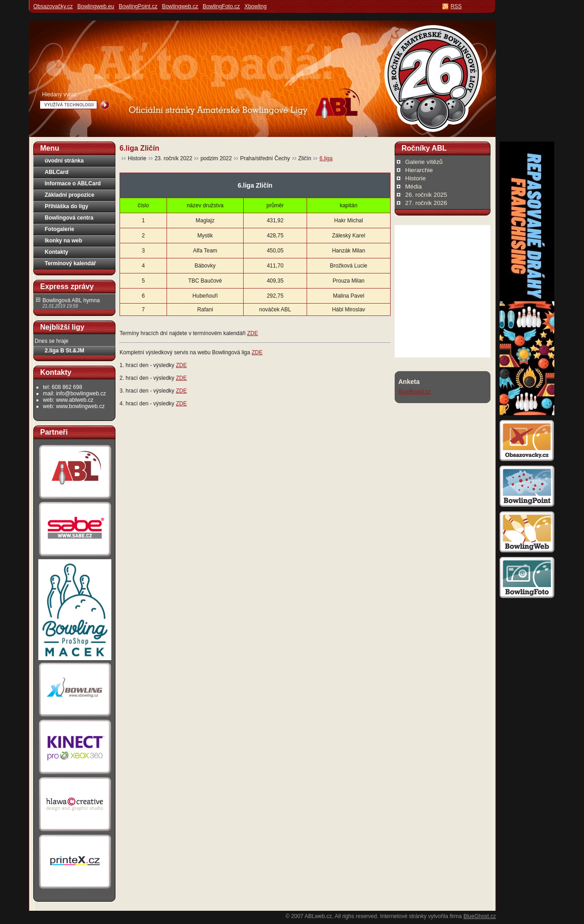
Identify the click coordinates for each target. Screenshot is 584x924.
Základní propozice (70, 195)
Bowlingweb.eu (96, 6)
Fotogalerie (60, 229)
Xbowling (256, 6)
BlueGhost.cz (480, 916)
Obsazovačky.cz (53, 6)
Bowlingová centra (69, 218)
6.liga (326, 158)
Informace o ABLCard (73, 184)
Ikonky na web (63, 241)
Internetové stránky (403, 916)
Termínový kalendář (70, 263)
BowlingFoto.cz (221, 6)
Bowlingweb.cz (180, 6)
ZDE (252, 333)
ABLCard (57, 172)
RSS (456, 6)
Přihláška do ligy (66, 206)
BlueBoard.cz (415, 392)
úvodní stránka (64, 161)
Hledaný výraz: (60, 94)
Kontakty (56, 252)
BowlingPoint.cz (138, 6)
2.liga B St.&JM (65, 351)
